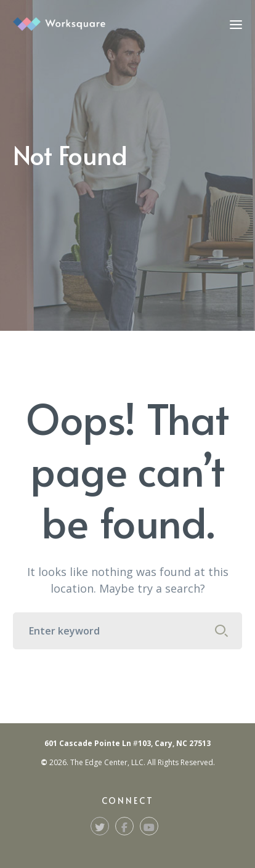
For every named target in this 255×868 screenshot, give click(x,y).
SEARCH (221, 631)
